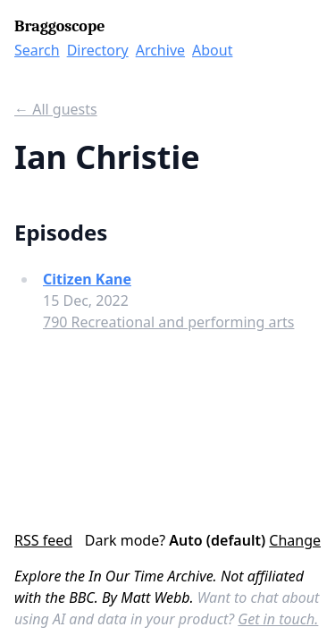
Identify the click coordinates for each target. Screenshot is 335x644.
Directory (98, 50)
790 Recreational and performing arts (168, 322)
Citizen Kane (87, 279)
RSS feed (43, 540)
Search (37, 50)
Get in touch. (278, 619)
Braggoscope (59, 26)
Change (295, 540)
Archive (160, 50)
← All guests (56, 109)
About (212, 50)
